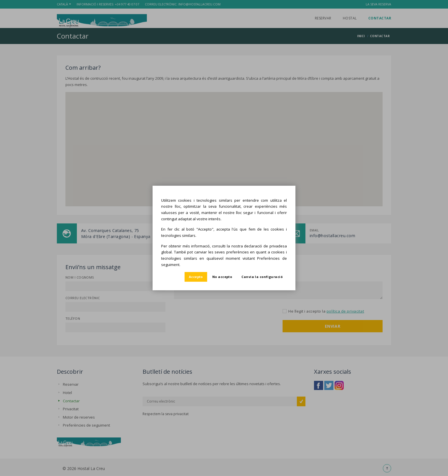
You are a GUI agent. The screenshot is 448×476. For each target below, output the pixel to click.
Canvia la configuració (262, 277)
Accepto (196, 277)
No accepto (222, 277)
